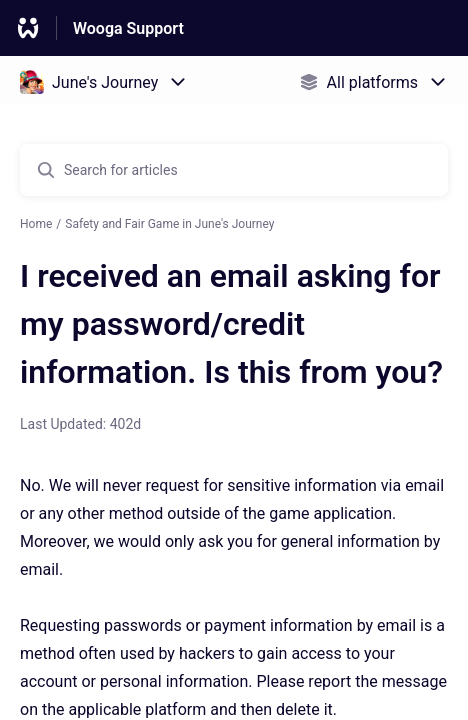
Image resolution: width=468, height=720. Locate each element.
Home (36, 224)
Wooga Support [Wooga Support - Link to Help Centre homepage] (128, 28)
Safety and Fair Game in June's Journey (169, 224)
